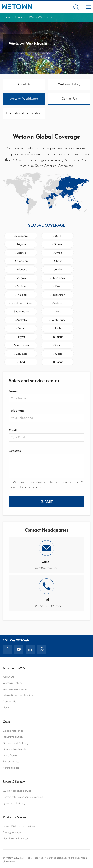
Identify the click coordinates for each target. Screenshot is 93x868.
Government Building (16, 743)
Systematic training (14, 803)
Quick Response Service (17, 791)
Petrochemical (11, 761)
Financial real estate (15, 749)
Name (13, 391)
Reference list (11, 768)
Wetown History (69, 84)
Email (13, 430)
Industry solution (13, 737)
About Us (20, 17)
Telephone (17, 410)
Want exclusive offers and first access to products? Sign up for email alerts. (46, 485)
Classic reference (13, 731)
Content (15, 450)
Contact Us (69, 99)
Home (6, 17)
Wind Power (10, 755)
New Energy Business (16, 839)
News (6, 708)
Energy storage (12, 832)
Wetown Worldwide (24, 99)
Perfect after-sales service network (23, 797)
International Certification (24, 113)
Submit (46, 502)
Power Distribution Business (20, 826)
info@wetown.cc (46, 568)
